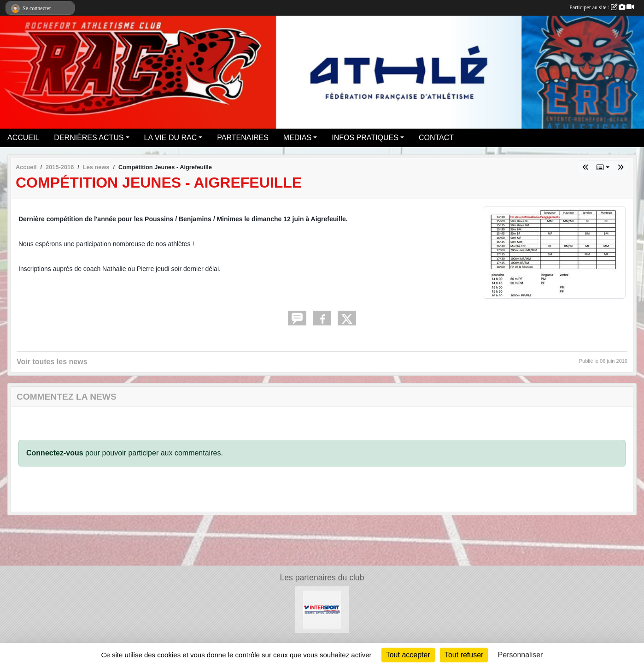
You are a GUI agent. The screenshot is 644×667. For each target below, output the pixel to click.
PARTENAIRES (243, 138)
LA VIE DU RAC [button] (171, 138)
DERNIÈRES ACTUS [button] (89, 138)
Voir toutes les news (52, 362)
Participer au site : (602, 7)
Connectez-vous (55, 453)
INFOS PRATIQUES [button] (365, 138)
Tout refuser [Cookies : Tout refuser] (464, 655)
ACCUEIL (23, 138)
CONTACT (436, 138)
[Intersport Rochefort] (322, 609)
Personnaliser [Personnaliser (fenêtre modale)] (521, 655)
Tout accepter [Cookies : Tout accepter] (408, 655)
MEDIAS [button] (297, 138)
